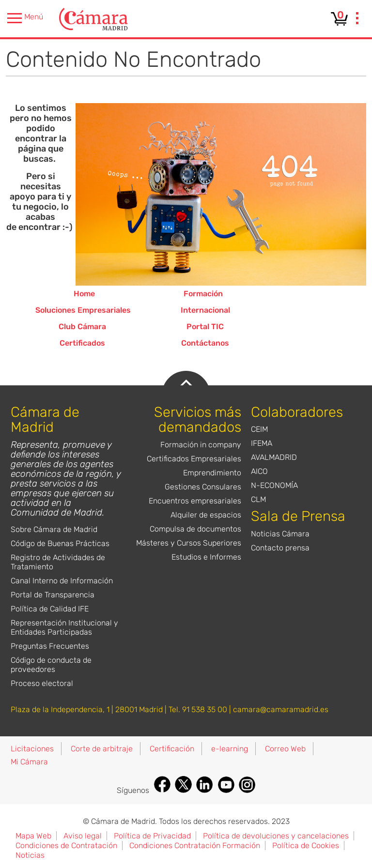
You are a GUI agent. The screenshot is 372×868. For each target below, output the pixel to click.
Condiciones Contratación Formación (195, 845)
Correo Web (285, 749)
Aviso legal (83, 836)
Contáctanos (205, 343)
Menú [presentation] (25, 18)
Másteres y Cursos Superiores (189, 543)
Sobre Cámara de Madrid (54, 529)
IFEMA (262, 443)
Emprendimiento (212, 473)
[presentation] (357, 19)
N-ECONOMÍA (274, 485)
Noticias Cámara (280, 534)
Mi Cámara (29, 762)
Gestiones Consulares (203, 487)
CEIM (259, 429)
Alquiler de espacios (206, 515)
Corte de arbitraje (102, 749)
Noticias (30, 855)
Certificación (172, 749)
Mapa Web (33, 836)
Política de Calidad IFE (50, 609)
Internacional (205, 310)
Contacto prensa (280, 548)
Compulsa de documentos (195, 529)
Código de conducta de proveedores (51, 665)
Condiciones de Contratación (66, 845)
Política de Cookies (306, 845)
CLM (258, 499)
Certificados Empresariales (194, 459)
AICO (259, 471)
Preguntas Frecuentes (50, 646)
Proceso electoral (42, 683)
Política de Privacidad (152, 836)
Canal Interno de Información (62, 581)
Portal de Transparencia (53, 595)
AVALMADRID (274, 457)
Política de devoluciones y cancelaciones (276, 836)
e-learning (230, 749)
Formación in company (201, 445)
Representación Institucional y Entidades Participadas (64, 627)
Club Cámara (82, 327)
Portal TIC (205, 327)
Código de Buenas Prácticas (60, 543)
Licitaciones (32, 749)
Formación (203, 294)
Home (84, 294)
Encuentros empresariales (195, 501)
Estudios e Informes (206, 557)
